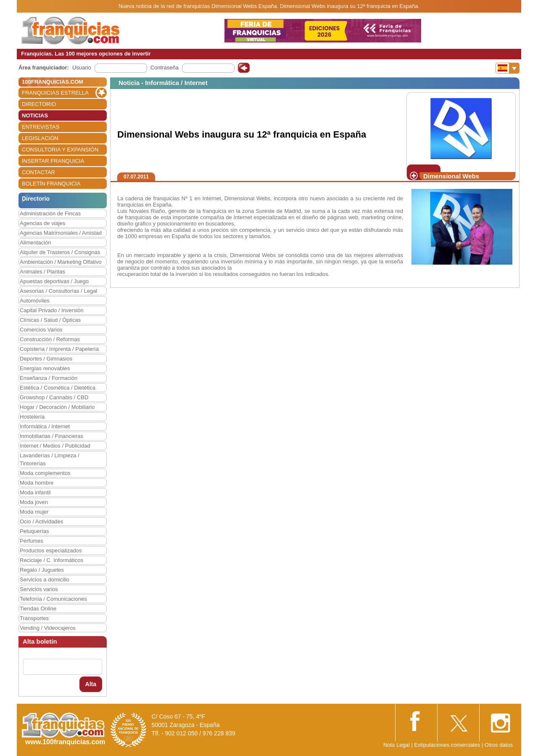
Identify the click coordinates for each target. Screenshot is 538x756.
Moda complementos (45, 473)
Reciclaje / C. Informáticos (51, 560)
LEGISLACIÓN (40, 138)
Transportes (34, 618)
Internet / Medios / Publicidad (55, 446)
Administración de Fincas (50, 214)
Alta (91, 684)
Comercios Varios (41, 330)
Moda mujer (34, 512)
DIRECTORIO (39, 104)
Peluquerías (34, 531)
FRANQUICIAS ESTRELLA (55, 93)
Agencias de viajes (42, 223)
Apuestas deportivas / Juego (54, 281)
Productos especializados (51, 550)
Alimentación (35, 243)
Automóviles (35, 301)
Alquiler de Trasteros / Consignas (60, 252)
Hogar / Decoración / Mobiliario (57, 407)
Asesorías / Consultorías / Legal (58, 291)
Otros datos (499, 745)
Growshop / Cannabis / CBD (54, 397)
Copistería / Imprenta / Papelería (59, 349)
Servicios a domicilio (45, 580)
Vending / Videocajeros (48, 628)
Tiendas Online (38, 609)
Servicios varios (39, 589)
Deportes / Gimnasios (46, 359)
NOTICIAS (35, 115)
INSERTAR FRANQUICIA (53, 161)
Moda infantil (35, 492)
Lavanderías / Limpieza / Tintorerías (50, 459)
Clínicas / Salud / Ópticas (50, 320)
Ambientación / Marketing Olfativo (61, 262)
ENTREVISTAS (41, 127)
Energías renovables (45, 368)
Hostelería (32, 417)
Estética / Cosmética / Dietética (58, 388)
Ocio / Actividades (41, 521)
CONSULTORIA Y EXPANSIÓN (60, 150)
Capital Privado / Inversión (52, 310)
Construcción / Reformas (50, 339)
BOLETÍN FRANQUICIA (51, 184)
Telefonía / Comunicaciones (53, 599)
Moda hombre (37, 483)
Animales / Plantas (42, 272)
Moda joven (34, 502)
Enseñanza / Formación (49, 378)
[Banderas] (508, 68)
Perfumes (32, 541)
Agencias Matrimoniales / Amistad (61, 233)
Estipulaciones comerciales (448, 745)
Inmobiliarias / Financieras (51, 436)
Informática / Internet (45, 426)
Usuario (82, 68)
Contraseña (165, 68)
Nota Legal (397, 745)
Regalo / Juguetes (42, 570)
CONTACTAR (38, 172)
